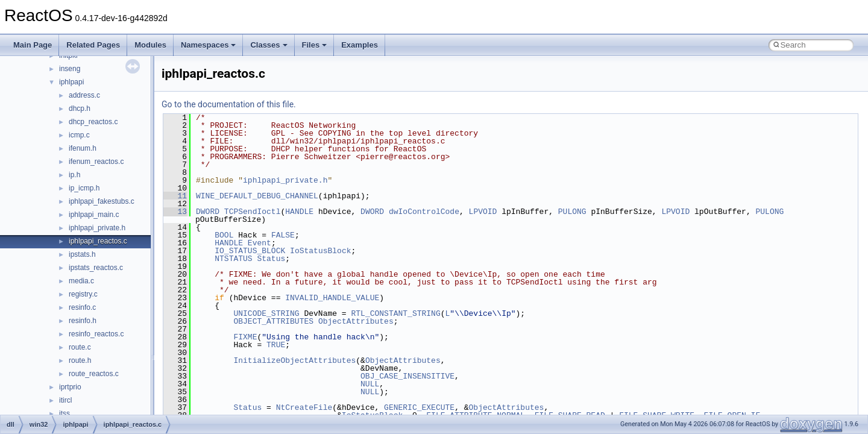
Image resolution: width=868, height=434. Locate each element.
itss (64, 414)
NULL (370, 384)
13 (175, 212)
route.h (80, 360)
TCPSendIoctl (253, 212)
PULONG (572, 212)
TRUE (276, 345)
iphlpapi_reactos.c (98, 241)
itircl (65, 400)
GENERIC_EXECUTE (419, 407)
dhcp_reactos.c (93, 122)
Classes (269, 45)
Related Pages (93, 45)
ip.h (74, 175)
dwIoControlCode (424, 212)
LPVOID (483, 212)
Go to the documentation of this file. (229, 104)
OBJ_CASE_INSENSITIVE (407, 376)
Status (271, 259)
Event (259, 243)
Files (315, 45)
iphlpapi (71, 82)
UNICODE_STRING (266, 313)
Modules (150, 45)
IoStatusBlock (320, 251)
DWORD (208, 212)
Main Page (33, 45)
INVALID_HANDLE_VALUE (332, 298)
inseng (70, 69)
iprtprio (70, 387)
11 (175, 196)
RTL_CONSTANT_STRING (395, 313)
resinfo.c (82, 307)
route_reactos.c (94, 374)
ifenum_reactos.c (96, 162)
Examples (360, 45)
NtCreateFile (304, 407)
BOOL (224, 235)
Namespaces (209, 45)
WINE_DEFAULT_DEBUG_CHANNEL (257, 196)
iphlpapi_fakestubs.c (102, 201)
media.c (81, 281)
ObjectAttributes (356, 321)
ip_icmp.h (84, 188)
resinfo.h (83, 321)
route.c (80, 347)
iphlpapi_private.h (97, 228)
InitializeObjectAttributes (294, 360)
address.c (84, 95)
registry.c (83, 294)
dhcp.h (80, 108)
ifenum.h (83, 148)
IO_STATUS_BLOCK (250, 251)
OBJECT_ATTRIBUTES (273, 321)
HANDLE (299, 212)
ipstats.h (82, 254)
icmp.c (79, 135)
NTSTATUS (233, 259)
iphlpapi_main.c (94, 215)
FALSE (283, 235)
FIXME (245, 337)
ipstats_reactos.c (96, 268)
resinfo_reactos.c (96, 334)
